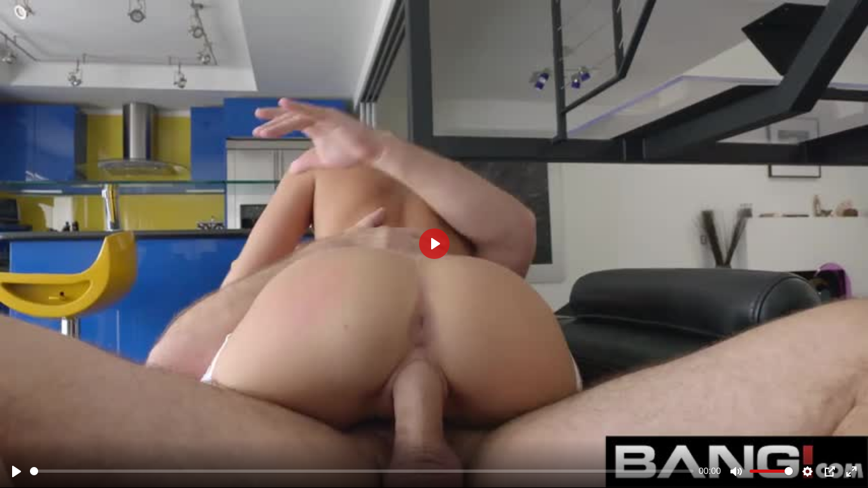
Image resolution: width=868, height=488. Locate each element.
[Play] (17, 471)
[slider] (362, 471)
